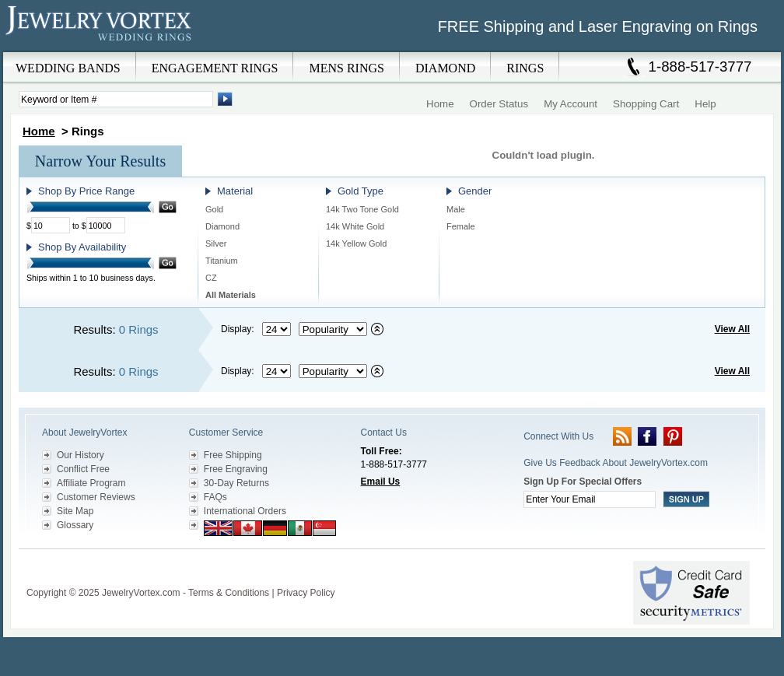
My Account (570, 104)
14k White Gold (355, 226)
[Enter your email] (590, 499)
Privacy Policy (306, 593)
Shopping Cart (646, 104)
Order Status (499, 104)
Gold (214, 209)
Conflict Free (83, 469)
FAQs (215, 497)
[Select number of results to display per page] (276, 329)
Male (456, 209)
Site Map (75, 511)
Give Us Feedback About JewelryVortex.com (616, 463)
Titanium (222, 261)
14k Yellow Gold (356, 243)
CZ (211, 278)
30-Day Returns (236, 483)
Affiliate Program (91, 483)
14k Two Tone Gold (362, 209)
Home (440, 104)
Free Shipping (233, 455)
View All (732, 329)
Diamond (222, 226)
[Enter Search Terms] (116, 99)
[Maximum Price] (106, 225)
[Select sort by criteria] (333, 329)
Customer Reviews (96, 497)
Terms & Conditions (229, 593)
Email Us (381, 482)
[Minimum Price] (51, 225)
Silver (216, 243)
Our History (80, 455)
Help (705, 104)
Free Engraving (236, 469)
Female (461, 226)
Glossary (75, 525)
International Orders (245, 511)
